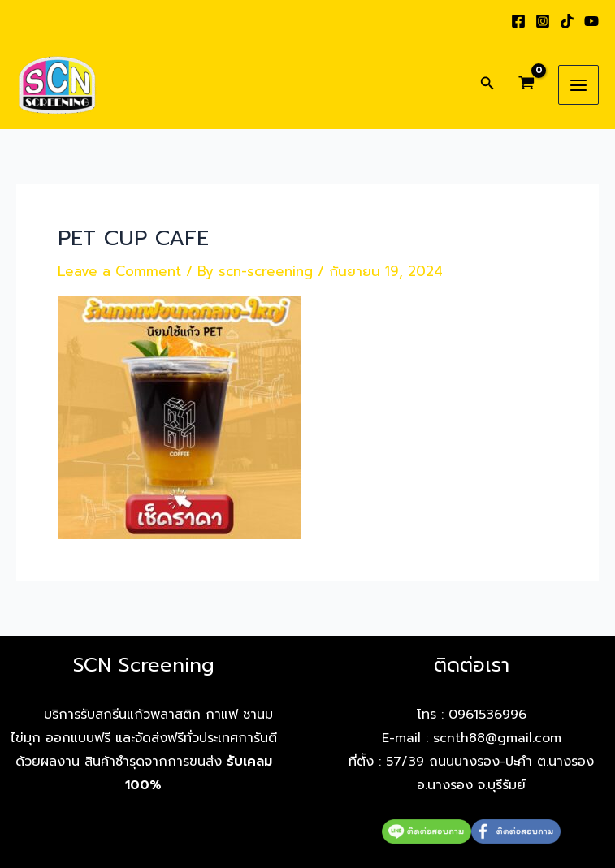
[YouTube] (591, 21)
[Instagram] (543, 21)
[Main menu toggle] (578, 85)
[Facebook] (518, 21)
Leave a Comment (119, 271)
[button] (487, 85)
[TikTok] (567, 21)
